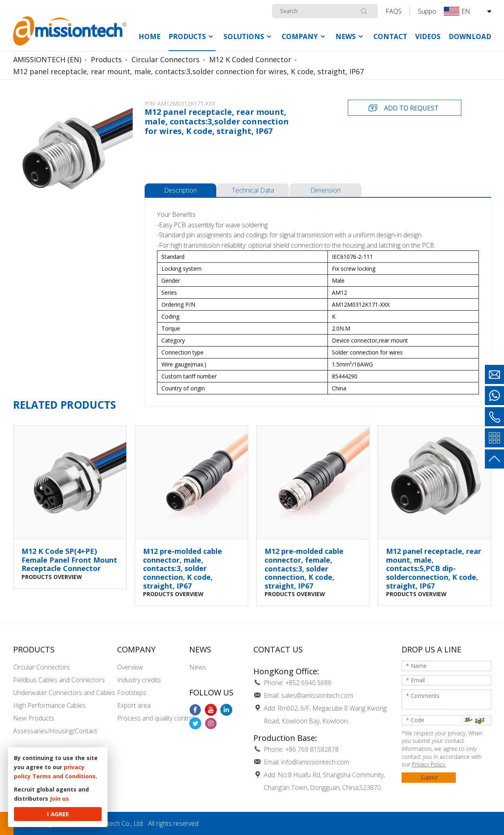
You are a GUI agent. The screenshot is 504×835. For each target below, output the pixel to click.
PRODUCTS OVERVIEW (52, 576)
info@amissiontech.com (315, 762)
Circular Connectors (41, 667)
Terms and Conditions (64, 776)
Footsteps (132, 693)
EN (457, 11)
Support (429, 11)
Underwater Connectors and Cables (64, 693)
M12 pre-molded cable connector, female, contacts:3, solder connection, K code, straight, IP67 (304, 569)
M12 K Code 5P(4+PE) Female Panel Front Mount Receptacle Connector (69, 560)
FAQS (394, 11)
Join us (59, 799)
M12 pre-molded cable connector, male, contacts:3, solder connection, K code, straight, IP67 (182, 569)
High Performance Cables (49, 705)
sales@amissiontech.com (317, 695)
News (198, 667)
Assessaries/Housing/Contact (55, 731)
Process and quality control (156, 718)
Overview (130, 667)
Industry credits (139, 680)
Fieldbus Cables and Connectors (59, 680)
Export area (134, 705)
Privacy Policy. (429, 764)
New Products (34, 718)
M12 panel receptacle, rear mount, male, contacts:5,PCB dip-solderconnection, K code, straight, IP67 (434, 569)
